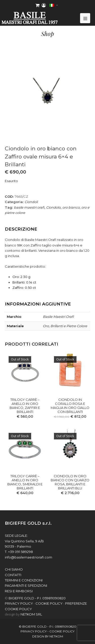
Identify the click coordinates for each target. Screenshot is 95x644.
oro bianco (71, 207)
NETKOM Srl (31, 614)
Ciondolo (53, 207)
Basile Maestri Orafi (58, 317)
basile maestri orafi (29, 207)
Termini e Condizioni (24, 580)
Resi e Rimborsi (19, 591)
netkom (56, 636)
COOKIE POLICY (49, 603)
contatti (13, 575)
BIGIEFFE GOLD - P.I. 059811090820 (37, 598)
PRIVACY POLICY (19, 603)
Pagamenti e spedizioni (26, 585)
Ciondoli (31, 202)
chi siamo (14, 569)
